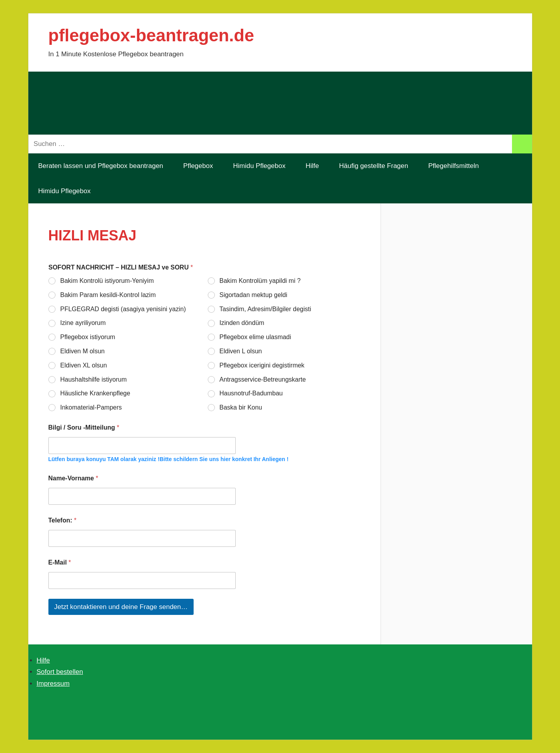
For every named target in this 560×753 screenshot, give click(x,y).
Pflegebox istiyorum (88, 337)
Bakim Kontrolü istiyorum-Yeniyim (107, 281)
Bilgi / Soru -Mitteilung (84, 427)
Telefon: (63, 520)
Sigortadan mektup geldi (253, 295)
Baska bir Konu (241, 407)
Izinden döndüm (242, 323)
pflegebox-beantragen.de (151, 35)
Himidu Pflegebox (259, 166)
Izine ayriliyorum (83, 323)
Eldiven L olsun (240, 351)
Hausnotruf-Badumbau (251, 394)
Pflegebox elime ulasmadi (255, 337)
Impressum (53, 684)
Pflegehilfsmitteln (458, 166)
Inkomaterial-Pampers (91, 407)
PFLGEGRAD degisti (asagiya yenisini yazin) (123, 309)
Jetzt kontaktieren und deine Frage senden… (121, 607)
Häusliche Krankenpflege (95, 394)
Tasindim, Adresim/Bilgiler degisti (265, 309)
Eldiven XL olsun (84, 365)
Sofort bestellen (60, 672)
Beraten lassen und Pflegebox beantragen (101, 166)
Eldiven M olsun (82, 351)
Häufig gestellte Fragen (373, 166)
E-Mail (60, 562)
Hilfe (312, 166)
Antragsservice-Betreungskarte (262, 379)
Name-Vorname (73, 478)
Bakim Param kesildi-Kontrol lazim (108, 295)
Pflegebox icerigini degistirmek (262, 365)
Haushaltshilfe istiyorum (93, 379)
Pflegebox (198, 166)
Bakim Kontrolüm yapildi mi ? (260, 281)
